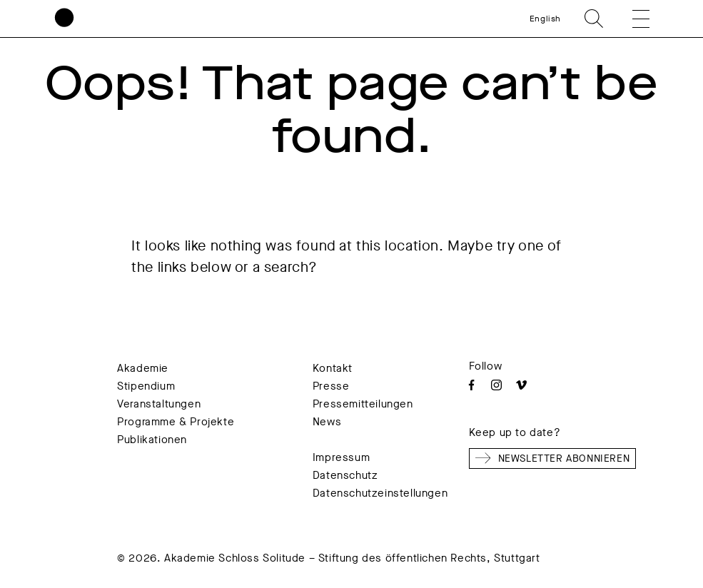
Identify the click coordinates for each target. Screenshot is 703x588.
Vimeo (521, 385)
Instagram (496, 385)
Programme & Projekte (176, 422)
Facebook (471, 385)
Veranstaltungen (159, 404)
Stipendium (146, 386)
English (545, 19)
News (327, 422)
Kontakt (333, 368)
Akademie (143, 368)
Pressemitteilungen (363, 404)
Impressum (341, 457)
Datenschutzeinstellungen (380, 493)
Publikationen (152, 440)
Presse (331, 386)
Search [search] (594, 19)
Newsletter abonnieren (553, 458)
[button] (631, 19)
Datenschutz (345, 475)
